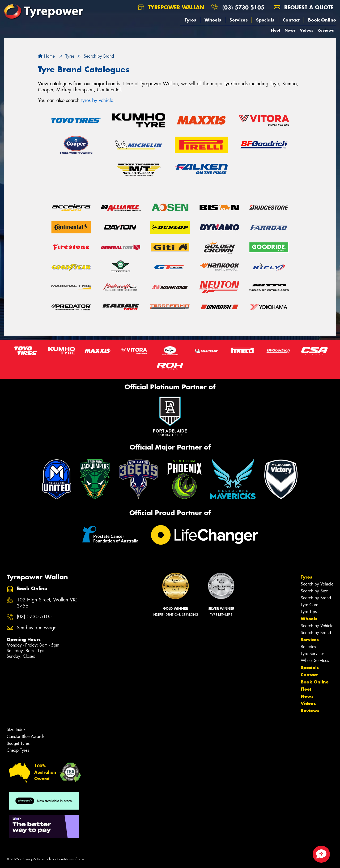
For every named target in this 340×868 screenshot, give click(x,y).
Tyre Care (309, 605)
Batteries (308, 647)
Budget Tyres (18, 743)
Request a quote (304, 7)
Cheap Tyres (18, 750)
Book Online (322, 20)
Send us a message (37, 628)
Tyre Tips (309, 612)
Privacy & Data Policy (38, 859)
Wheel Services (315, 660)
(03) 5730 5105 (243, 7)
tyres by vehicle (97, 100)
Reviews (326, 30)
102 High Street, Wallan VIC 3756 (47, 603)
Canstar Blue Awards (25, 736)
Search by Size (314, 591)
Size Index (16, 730)
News (290, 30)
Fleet (276, 30)
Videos (307, 30)
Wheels (213, 20)
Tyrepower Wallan (171, 7)
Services (239, 20)
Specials (265, 20)
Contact (291, 20)
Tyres (190, 20)
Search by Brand (316, 598)
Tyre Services (313, 654)
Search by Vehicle (317, 584)
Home (46, 56)
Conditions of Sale (71, 859)
